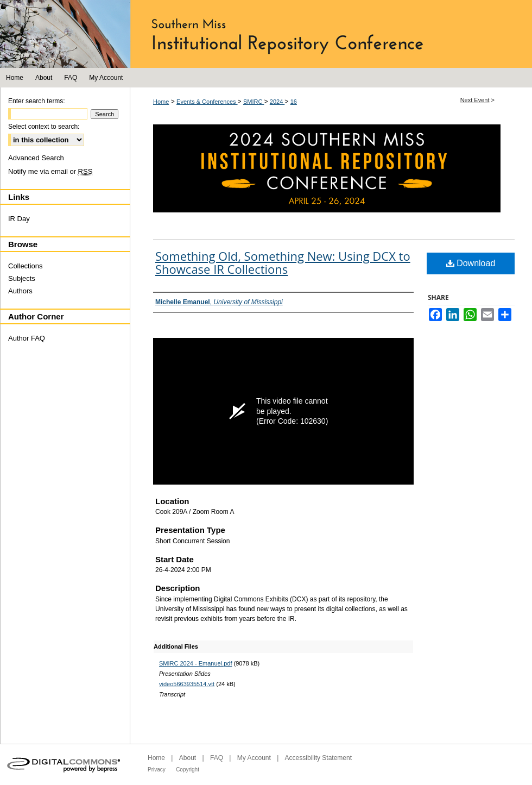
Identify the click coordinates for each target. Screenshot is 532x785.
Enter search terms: (37, 101)
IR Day (19, 219)
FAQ (217, 758)
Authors (20, 291)
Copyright (188, 770)
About (188, 758)
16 (294, 102)
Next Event (475, 100)
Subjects (22, 278)
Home (161, 102)
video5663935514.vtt (187, 684)
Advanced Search (36, 158)
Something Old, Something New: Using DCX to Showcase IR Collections (283, 262)
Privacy (157, 770)
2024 (277, 102)
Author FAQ (27, 338)
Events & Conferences (207, 102)
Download (471, 263)
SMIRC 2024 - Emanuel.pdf (196, 663)
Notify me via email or (50, 171)
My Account (254, 758)
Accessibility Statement (318, 758)
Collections (26, 266)
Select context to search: (44, 127)
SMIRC (254, 102)
